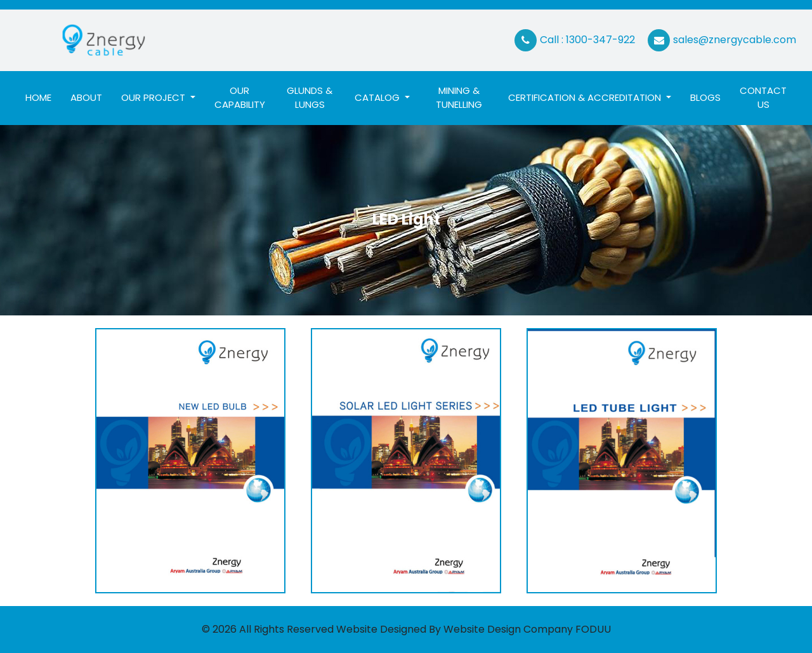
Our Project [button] (154, 97)
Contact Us (763, 98)
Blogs (705, 97)
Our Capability (240, 98)
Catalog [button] (378, 97)
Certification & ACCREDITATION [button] (586, 97)
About (86, 97)
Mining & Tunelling (459, 98)
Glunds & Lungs (310, 98)
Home (43, 97)
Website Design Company (508, 629)
